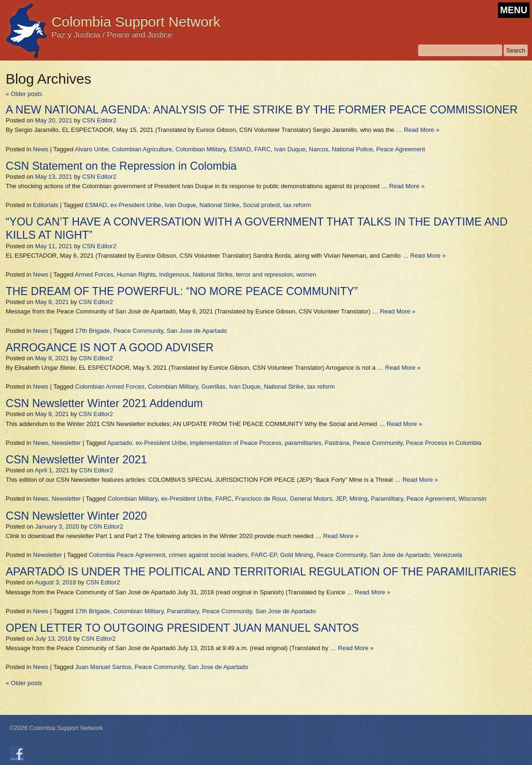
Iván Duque (290, 149)
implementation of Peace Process (236, 443)
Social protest (262, 205)
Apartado (120, 443)
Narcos (319, 149)
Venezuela (448, 555)
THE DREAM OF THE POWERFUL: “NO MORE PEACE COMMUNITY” (182, 291)
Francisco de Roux (261, 499)
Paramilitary (387, 499)
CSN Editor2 (99, 120)
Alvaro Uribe (92, 149)
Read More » (422, 130)
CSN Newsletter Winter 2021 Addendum (104, 403)
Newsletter (66, 443)
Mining (359, 499)
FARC (262, 149)
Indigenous (174, 274)
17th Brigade (93, 331)
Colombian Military (200, 149)
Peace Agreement (400, 149)
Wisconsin (473, 499)
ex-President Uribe (136, 205)
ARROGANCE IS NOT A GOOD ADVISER (110, 348)
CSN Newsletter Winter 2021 (76, 460)
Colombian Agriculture (142, 149)
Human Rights (136, 274)
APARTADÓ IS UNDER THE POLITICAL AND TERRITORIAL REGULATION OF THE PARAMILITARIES (261, 572)
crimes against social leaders (208, 555)
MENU (514, 10)
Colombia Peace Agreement (127, 555)
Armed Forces (94, 274)
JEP (341, 499)
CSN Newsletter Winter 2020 (76, 516)
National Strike (219, 205)
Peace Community (138, 331)
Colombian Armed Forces (110, 387)
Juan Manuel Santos (103, 667)
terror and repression (264, 274)
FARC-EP (264, 555)
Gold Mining (296, 555)
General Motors (311, 499)
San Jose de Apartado (197, 331)
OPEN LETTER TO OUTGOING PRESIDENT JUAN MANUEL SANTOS (182, 628)
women (306, 274)
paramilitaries (303, 443)
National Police (352, 149)
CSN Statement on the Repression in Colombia (121, 166)
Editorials (46, 205)
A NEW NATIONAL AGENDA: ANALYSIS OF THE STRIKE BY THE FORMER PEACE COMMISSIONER (262, 110)
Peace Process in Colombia (444, 443)
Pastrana (337, 443)
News (41, 149)
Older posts (24, 94)
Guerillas (213, 387)
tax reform (297, 205)
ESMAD (240, 149)
